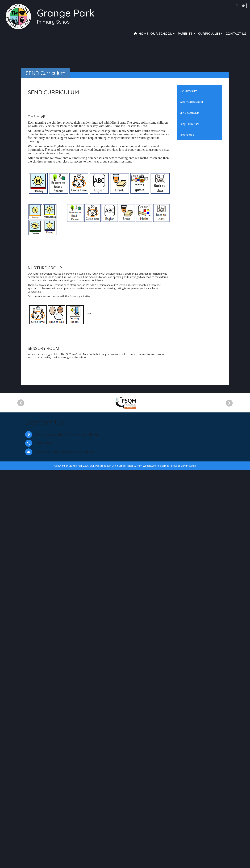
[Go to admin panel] (185, 863)
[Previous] (21, 801)
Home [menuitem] (143, 34)
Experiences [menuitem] (187, 135)
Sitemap (165, 863)
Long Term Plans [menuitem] (190, 124)
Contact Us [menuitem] (236, 34)
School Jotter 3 (127, 863)
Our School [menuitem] (163, 34)
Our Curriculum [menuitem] (188, 91)
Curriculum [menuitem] (211, 34)
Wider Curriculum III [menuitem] (191, 102)
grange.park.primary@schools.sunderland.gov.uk (67, 850)
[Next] (230, 801)
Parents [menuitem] (187, 34)
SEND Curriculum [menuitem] (190, 113)
